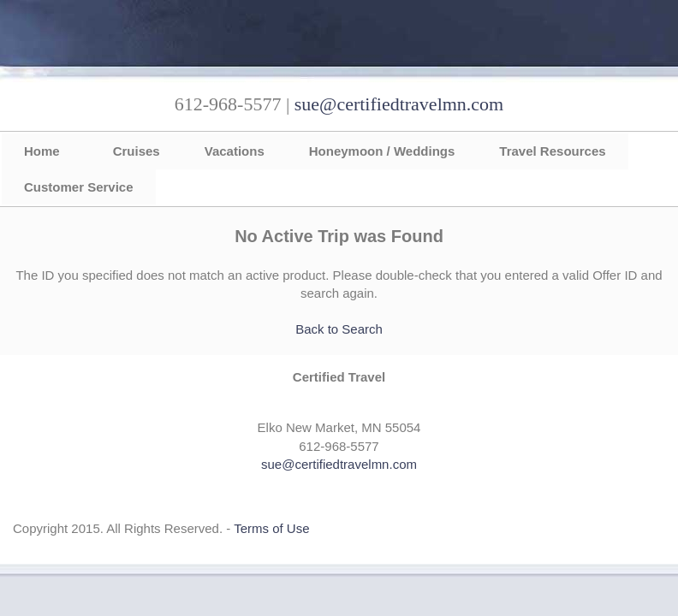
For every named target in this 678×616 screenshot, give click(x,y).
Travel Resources (552, 151)
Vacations (235, 151)
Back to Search (339, 329)
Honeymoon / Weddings (382, 151)
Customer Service (79, 187)
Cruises (137, 151)
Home (42, 151)
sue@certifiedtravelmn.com (399, 104)
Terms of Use (271, 528)
